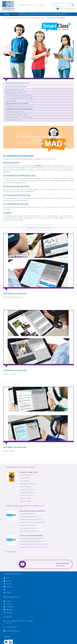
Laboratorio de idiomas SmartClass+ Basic (34, 547)
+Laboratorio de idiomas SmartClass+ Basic (16, 114)
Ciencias (9, 604)
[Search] (61, 5)
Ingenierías (9, 612)
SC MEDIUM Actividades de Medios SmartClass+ (56, 18)
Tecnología (9, 610)
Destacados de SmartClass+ (30, 531)
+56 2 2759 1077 (66, 9)
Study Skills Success (27, 489)
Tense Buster (25, 481)
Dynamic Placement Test (28, 484)
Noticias (9, 593)
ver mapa (9, 623)
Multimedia (10, 607)
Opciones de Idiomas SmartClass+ (19, 18)
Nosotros (22, 5)
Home (4, 18)
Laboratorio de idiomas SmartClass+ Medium (36, 18)
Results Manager (26, 501)
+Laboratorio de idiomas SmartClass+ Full (15, 93)
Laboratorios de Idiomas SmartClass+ (17, 83)
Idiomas (9, 18)
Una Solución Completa (28, 514)
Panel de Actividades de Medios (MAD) (33, 522)
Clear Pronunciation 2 (28, 495)
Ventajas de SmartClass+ (29, 525)
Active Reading (26, 487)
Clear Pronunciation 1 (28, 492)
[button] (14, 14)
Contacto (42, 5)
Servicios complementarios (29, 516)
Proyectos (32, 5)
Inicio (8, 578)
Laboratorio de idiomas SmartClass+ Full (33, 541)
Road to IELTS (25, 478)
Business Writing (26, 498)
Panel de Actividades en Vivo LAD (31, 519)
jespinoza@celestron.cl (13, 631)
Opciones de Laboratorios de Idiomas (14, 90)
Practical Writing (26, 475)
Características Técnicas (28, 528)
